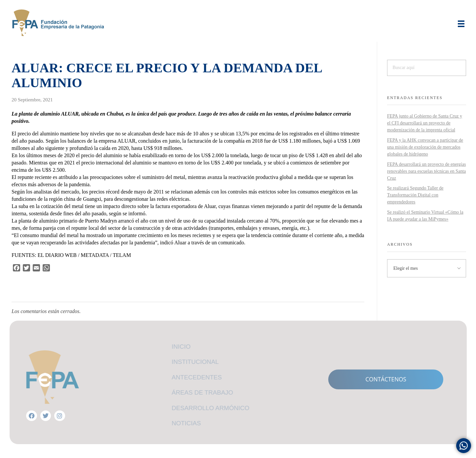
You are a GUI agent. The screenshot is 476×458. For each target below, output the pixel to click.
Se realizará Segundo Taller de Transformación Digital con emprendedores (415, 195)
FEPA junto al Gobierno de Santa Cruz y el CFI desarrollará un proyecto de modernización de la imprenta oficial (425, 123)
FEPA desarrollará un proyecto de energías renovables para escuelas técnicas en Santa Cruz (426, 171)
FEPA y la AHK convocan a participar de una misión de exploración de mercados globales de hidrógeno (425, 147)
